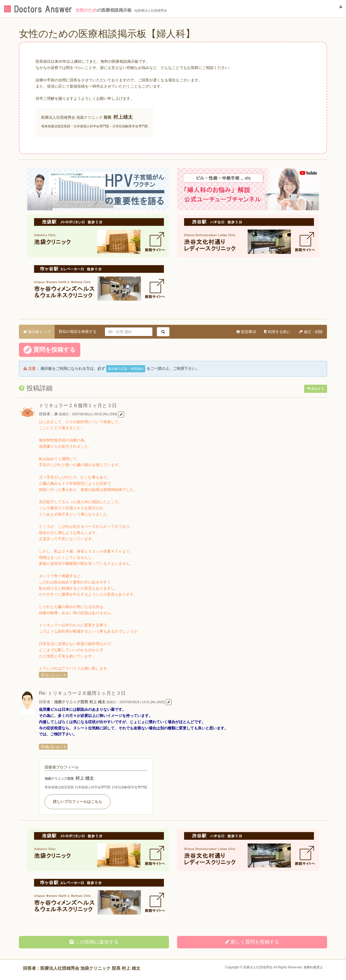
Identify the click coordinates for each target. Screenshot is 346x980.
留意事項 (246, 332)
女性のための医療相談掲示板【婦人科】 (107, 34)
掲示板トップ (37, 332)
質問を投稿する (50, 350)
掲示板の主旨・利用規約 (126, 369)
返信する (316, 389)
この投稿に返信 (94, 942)
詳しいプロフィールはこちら (78, 802)
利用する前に (277, 332)
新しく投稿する (252, 942)
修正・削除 (311, 332)
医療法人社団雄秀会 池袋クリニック (72, 117)
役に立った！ (53, 675)
